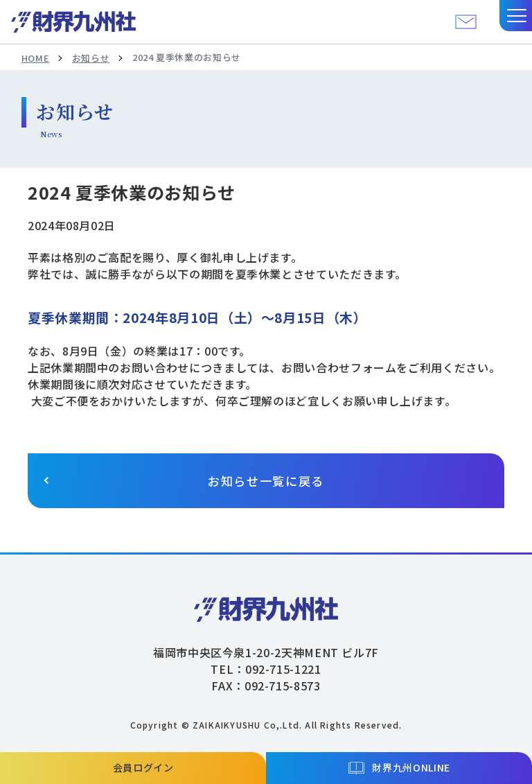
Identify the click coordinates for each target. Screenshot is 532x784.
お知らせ (91, 58)
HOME (36, 58)
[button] (516, 16)
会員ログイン (143, 767)
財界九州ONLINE (411, 767)
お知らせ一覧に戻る (266, 481)
